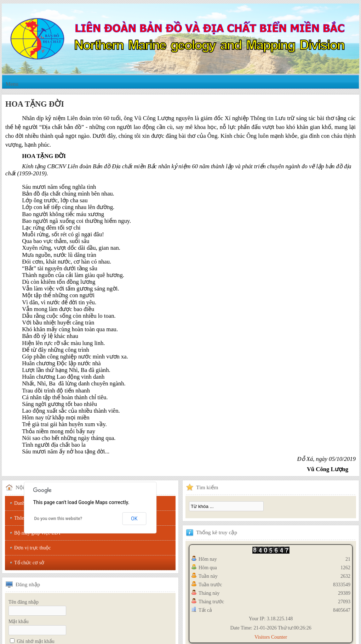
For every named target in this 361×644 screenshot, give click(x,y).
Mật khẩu (19, 622)
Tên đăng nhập (24, 602)
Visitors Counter (271, 637)
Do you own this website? (58, 519)
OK (134, 519)
